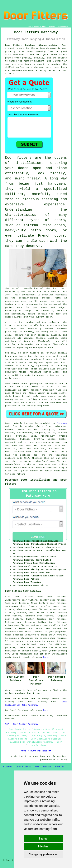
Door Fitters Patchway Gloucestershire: (32, 45)
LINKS (36, 26)
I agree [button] (43, 839)
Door (8, 423)
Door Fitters (24, 767)
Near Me (60, 767)
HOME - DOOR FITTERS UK (36, 751)
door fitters (59, 292)
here (46, 657)
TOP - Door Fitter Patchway (22, 724)
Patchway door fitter (28, 693)
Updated (47, 767)
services (52, 468)
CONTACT (52, 26)
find (17, 597)
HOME (29, 26)
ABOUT (44, 26)
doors (23, 168)
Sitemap (8, 767)
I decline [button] (43, 846)
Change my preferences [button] (43, 854)
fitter (9, 325)
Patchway (62, 423)
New (37, 767)
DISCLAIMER (63, 26)
